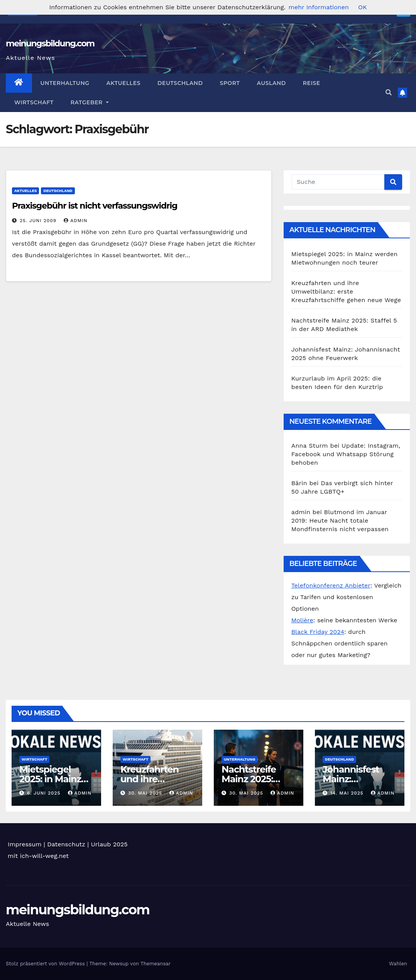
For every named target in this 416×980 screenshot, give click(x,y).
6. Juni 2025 (45, 793)
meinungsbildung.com (50, 43)
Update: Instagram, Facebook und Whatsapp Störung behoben (346, 454)
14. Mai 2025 (348, 793)
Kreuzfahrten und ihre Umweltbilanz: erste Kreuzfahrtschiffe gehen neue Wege (346, 291)
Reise (312, 83)
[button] (389, 93)
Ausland (271, 83)
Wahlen (398, 964)
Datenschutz (66, 844)
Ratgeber (90, 102)
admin (76, 221)
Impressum (25, 844)
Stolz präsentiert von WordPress (46, 964)
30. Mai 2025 (146, 793)
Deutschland (180, 83)
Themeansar (156, 964)
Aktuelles (123, 83)
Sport (230, 83)
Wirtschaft (34, 102)
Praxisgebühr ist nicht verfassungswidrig (95, 206)
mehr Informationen (319, 7)
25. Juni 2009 (39, 221)
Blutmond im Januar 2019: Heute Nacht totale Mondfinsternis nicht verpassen (340, 521)
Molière (302, 620)
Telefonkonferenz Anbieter (331, 585)
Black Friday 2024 (318, 632)
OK (362, 7)
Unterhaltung (65, 83)
